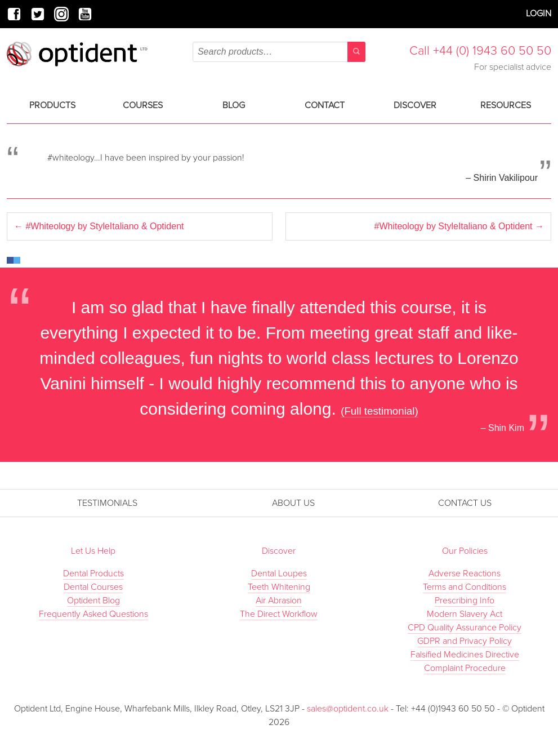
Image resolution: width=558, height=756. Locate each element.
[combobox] (279, 52)
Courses (143, 105)
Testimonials (107, 503)
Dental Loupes (279, 573)
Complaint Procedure (465, 668)
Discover (415, 105)
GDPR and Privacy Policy (465, 641)
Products (52, 105)
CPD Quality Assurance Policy (465, 628)
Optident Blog (93, 601)
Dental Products (93, 573)
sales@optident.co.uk (349, 709)
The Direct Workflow (279, 614)
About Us (293, 503)
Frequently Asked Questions (93, 614)
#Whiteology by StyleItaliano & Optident (99, 226)
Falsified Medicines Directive (465, 655)
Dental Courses (93, 587)
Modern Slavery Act (465, 614)
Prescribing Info (465, 601)
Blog (234, 105)
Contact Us (465, 503)
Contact (325, 105)
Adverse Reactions (465, 573)
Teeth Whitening (279, 587)
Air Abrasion (279, 601)
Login (539, 14)
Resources (506, 105)
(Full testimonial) (380, 411)
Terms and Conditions (465, 587)
